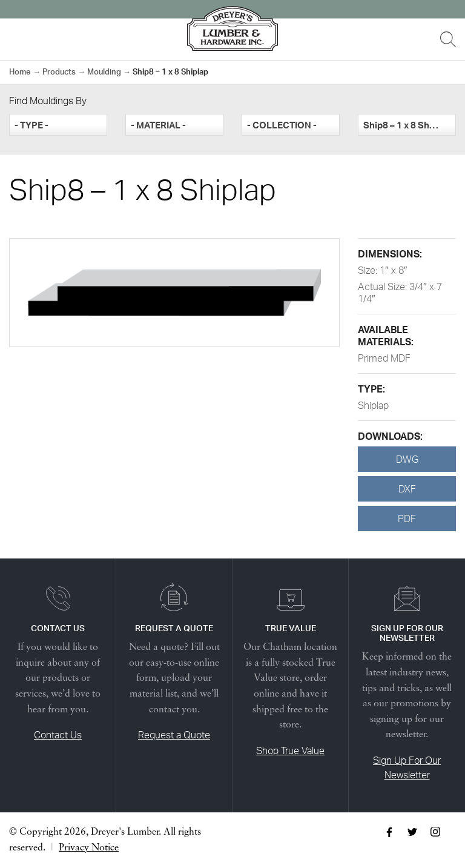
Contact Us (58, 735)
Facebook (389, 832)
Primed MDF (384, 358)
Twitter (412, 832)
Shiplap (373, 405)
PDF (407, 518)
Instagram (435, 832)
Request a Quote (174, 735)
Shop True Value (290, 750)
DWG (407, 459)
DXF (407, 489)
